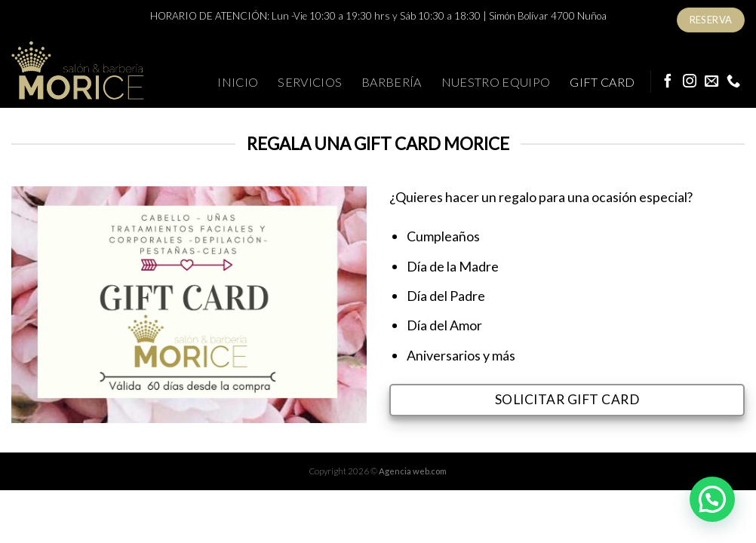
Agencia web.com (413, 471)
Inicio (238, 82)
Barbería (392, 82)
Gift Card (602, 82)
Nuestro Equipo (496, 82)
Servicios (310, 82)
